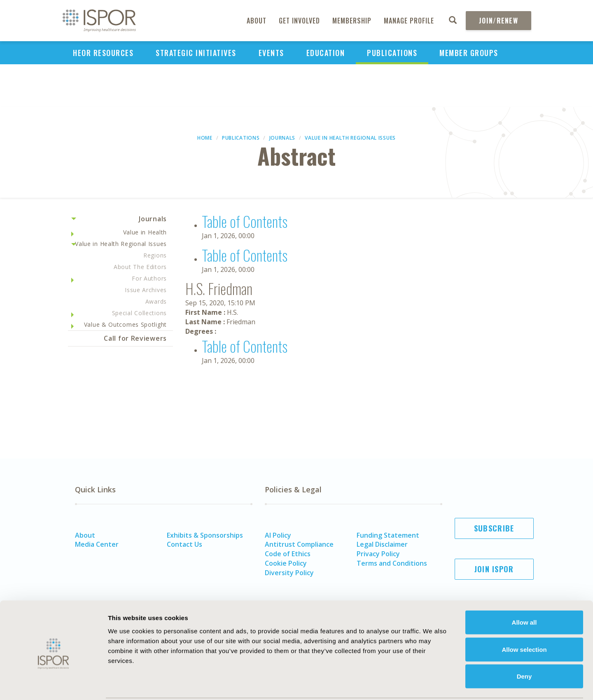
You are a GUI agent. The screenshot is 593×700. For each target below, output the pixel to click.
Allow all (524, 592)
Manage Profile (409, 21)
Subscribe (494, 528)
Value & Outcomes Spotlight (125, 324)
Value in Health (145, 232)
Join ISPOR (494, 569)
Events (271, 53)
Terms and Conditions (392, 563)
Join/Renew (498, 21)
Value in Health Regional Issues (350, 138)
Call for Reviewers (135, 338)
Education (326, 53)
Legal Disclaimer (382, 544)
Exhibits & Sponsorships (205, 535)
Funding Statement (388, 535)
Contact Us (184, 544)
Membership (352, 21)
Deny (524, 646)
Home (205, 138)
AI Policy (278, 535)
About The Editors (140, 267)
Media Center (97, 544)
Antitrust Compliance (299, 544)
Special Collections (139, 313)
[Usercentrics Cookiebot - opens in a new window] (53, 684)
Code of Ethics (288, 554)
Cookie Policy (286, 563)
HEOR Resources (103, 53)
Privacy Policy (378, 554)
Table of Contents (245, 221)
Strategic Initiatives (196, 53)
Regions (155, 255)
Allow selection (524, 619)
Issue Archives (146, 290)
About (257, 21)
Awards (156, 301)
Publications (392, 53)
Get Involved (299, 21)
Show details (455, 684)
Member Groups (469, 53)
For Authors (149, 278)
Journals (282, 138)
